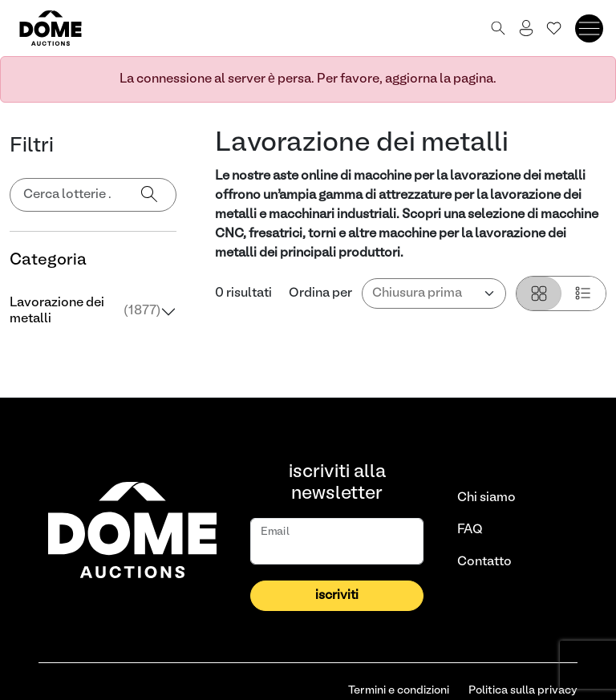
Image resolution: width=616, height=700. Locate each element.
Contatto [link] (484, 562)
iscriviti (337, 596)
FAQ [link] (470, 530)
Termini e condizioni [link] (399, 691)
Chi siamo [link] (486, 498)
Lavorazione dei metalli (85, 311)
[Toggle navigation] (589, 28)
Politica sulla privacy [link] (523, 691)
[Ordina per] (434, 293)
